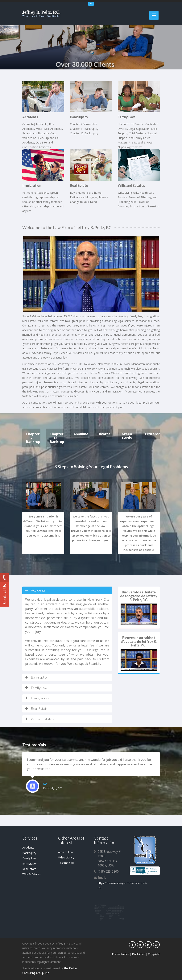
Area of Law (66, 852)
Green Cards (127, 436)
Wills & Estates (31, 874)
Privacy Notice (121, 954)
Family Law (29, 858)
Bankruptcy (29, 853)
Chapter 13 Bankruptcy (57, 438)
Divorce (104, 434)
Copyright (154, 954)
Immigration (30, 864)
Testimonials (66, 863)
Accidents (28, 847)
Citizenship (152, 434)
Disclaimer (139, 954)
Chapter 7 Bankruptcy (33, 438)
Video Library (66, 857)
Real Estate (29, 869)
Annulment (81, 434)
